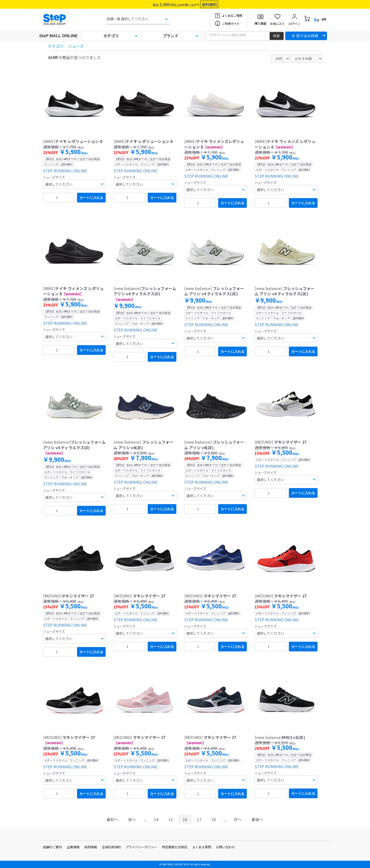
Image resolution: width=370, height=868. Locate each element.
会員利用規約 (111, 847)
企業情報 (73, 847)
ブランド (171, 36)
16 (185, 819)
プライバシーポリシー (141, 847)
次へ (238, 819)
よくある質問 (202, 847)
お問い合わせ (225, 847)
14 (156, 819)
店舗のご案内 (52, 847)
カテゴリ (111, 36)
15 (171, 819)
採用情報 (91, 847)
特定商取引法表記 (175, 847)
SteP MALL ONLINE (59, 36)
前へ (132, 819)
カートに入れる (91, 198)
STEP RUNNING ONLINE (65, 171)
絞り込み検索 (307, 36)
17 (199, 819)
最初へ (112, 819)
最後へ (257, 819)
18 (214, 819)
